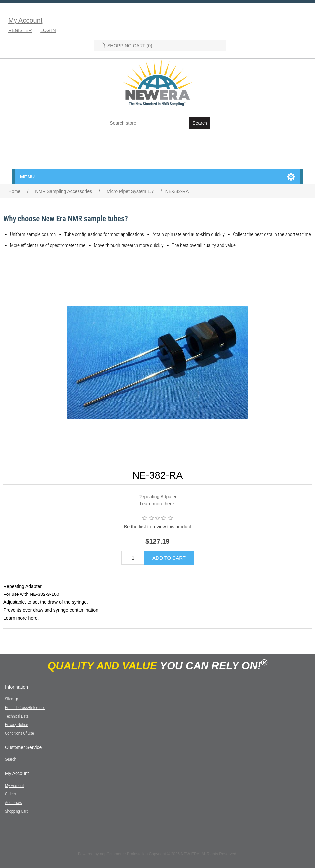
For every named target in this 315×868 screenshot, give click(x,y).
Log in (48, 30)
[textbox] (147, 123)
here (169, 504)
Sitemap (12, 699)
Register (20, 30)
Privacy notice (16, 725)
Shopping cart (16, 811)
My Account (25, 20)
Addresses (13, 803)
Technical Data (17, 716)
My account (15, 785)
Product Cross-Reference (25, 707)
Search (11, 759)
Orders (10, 794)
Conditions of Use (19, 733)
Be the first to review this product (157, 527)
